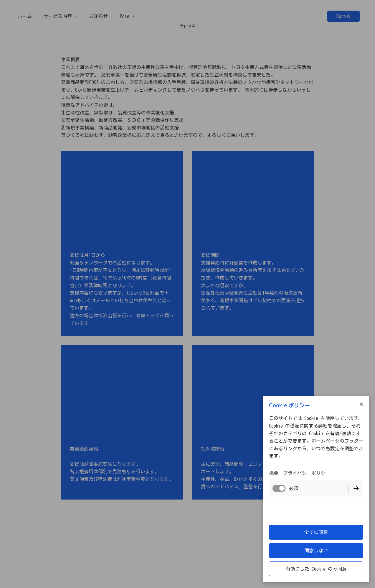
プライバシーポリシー (307, 473)
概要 (274, 473)
